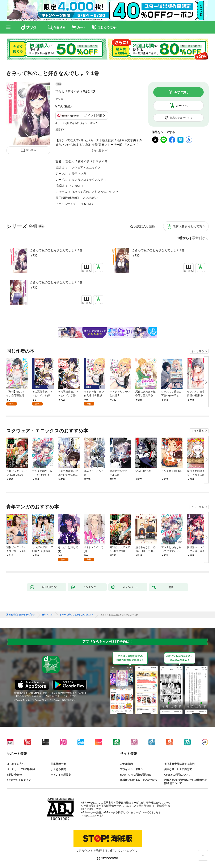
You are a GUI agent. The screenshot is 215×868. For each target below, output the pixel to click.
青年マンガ (79, 174)
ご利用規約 (126, 764)
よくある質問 (58, 769)
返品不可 (60, 130)
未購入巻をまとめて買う (189, 226)
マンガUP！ (76, 186)
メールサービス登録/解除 (21, 769)
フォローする (93, 92)
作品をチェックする (181, 118)
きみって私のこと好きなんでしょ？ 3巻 (56, 282)
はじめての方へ (16, 764)
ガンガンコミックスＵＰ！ (89, 180)
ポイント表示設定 (61, 775)
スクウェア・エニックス (85, 167)
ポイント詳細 (93, 115)
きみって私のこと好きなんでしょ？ (95, 192)
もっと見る (198, 351)
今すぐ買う (182, 92)
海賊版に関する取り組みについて (139, 780)
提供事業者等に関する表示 (179, 764)
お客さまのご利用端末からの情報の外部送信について (186, 782)
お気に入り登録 (144, 226)
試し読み (31, 150)
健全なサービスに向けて (178, 769)
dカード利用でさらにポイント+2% (75, 123)
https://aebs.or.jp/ (93, 816)
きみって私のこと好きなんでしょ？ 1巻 (56, 250)
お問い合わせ (14, 775)
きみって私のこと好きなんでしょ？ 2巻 (158, 250)
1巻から (183, 238)
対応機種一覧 (58, 764)
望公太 (60, 92)
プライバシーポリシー (133, 769)
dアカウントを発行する (92, 851)
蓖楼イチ (73, 92)
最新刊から (200, 238)
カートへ (182, 106)
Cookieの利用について (177, 775)
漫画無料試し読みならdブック (21, 615)
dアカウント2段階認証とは (135, 775)
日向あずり (100, 161)
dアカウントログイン (19, 780)
